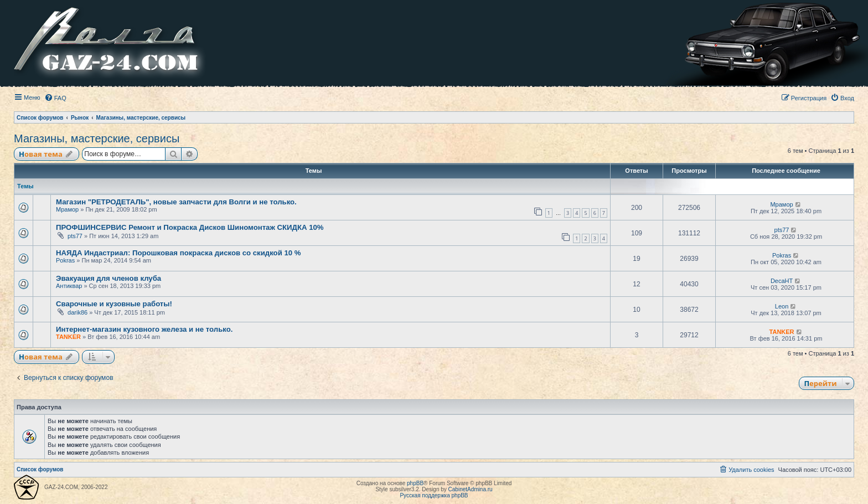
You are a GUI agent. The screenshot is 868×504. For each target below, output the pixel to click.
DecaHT (782, 281)
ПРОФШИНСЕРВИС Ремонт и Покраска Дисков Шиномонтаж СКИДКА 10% (190, 227)
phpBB (415, 483)
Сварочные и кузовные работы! (114, 304)
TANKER (68, 337)
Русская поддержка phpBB (434, 495)
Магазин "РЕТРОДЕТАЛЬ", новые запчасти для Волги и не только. (176, 202)
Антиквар (69, 286)
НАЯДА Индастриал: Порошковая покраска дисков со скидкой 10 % (179, 253)
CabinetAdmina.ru (471, 489)
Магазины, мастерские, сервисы (97, 138)
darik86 (77, 312)
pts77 (75, 236)
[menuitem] (55, 98)
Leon (782, 306)
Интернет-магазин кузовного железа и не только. (144, 329)
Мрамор (67, 209)
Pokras (65, 260)
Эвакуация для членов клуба (108, 278)
